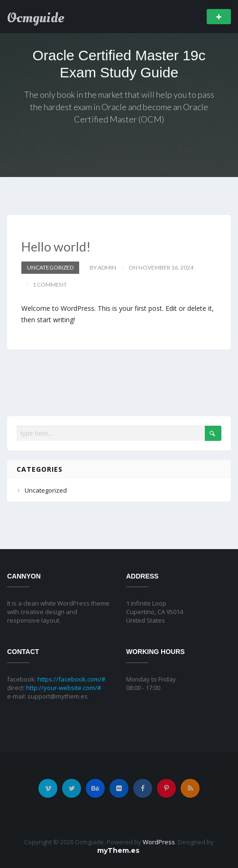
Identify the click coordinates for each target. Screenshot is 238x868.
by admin (103, 267)
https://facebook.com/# (71, 679)
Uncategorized (50, 267)
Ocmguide (36, 18)
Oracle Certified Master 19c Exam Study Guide (119, 64)
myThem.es (118, 850)
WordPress (159, 842)
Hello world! (56, 247)
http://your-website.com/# (64, 688)
